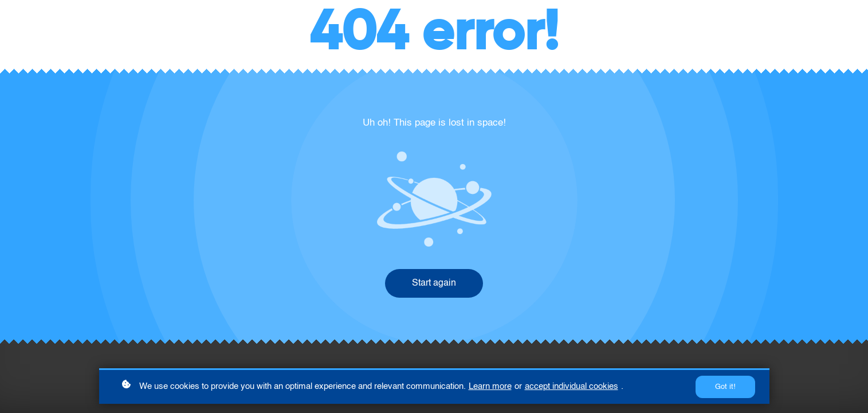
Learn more (490, 386)
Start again (434, 283)
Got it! (725, 387)
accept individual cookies (572, 386)
